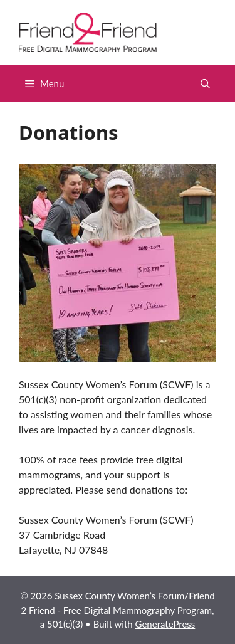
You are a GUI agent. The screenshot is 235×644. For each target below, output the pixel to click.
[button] (205, 83)
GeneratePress (165, 624)
